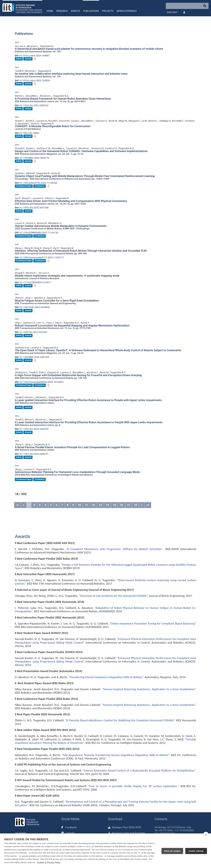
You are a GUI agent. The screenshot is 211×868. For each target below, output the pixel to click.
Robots (75, 11)
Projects (108, 11)
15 (114, 505)
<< (17, 505)
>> (148, 505)
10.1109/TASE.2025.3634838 (32, 307)
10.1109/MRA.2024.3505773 (32, 158)
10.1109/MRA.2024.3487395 (32, 357)
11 (86, 505)
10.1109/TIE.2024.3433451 (31, 332)
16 (122, 505)
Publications (91, 11)
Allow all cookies (172, 851)
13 (100, 505)
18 (136, 505)
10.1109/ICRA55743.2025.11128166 (36, 183)
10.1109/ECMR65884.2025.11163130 (37, 233)
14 (107, 505)
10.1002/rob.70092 (27, 133)
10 (79, 505)
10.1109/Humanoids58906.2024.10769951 (39, 382)
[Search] (187, 6)
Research (62, 11)
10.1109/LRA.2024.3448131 (32, 454)
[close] (206, 835)
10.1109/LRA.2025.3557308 (32, 208)
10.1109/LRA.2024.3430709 (32, 429)
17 (129, 505)
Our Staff (172, 12)
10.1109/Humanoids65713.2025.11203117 (39, 257)
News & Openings (127, 11)
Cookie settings (196, 851)
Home (50, 11)
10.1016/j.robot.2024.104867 (32, 56)
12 (93, 505)
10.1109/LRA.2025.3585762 (32, 105)
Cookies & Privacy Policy (49, 862)
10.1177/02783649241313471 (33, 282)
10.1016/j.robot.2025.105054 (32, 81)
